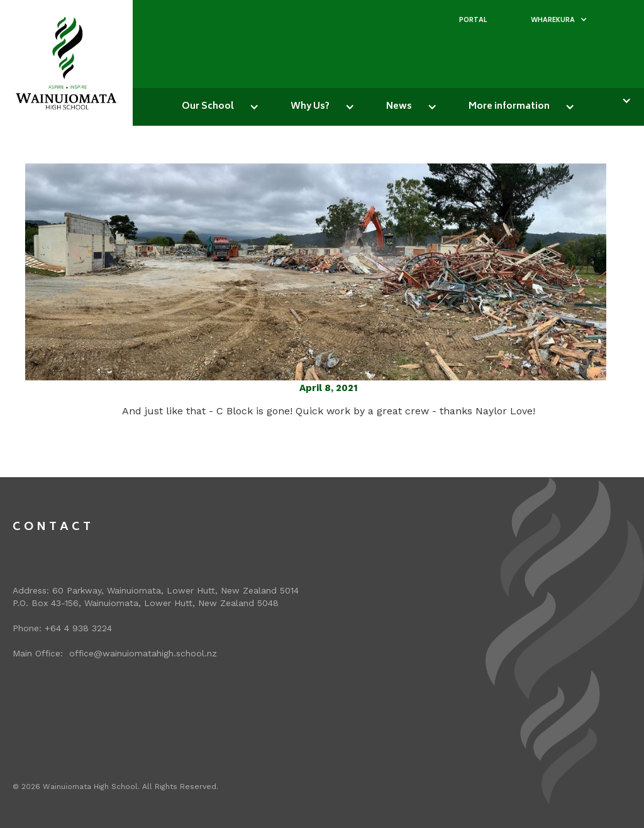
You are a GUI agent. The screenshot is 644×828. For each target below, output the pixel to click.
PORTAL (473, 21)
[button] (559, 21)
